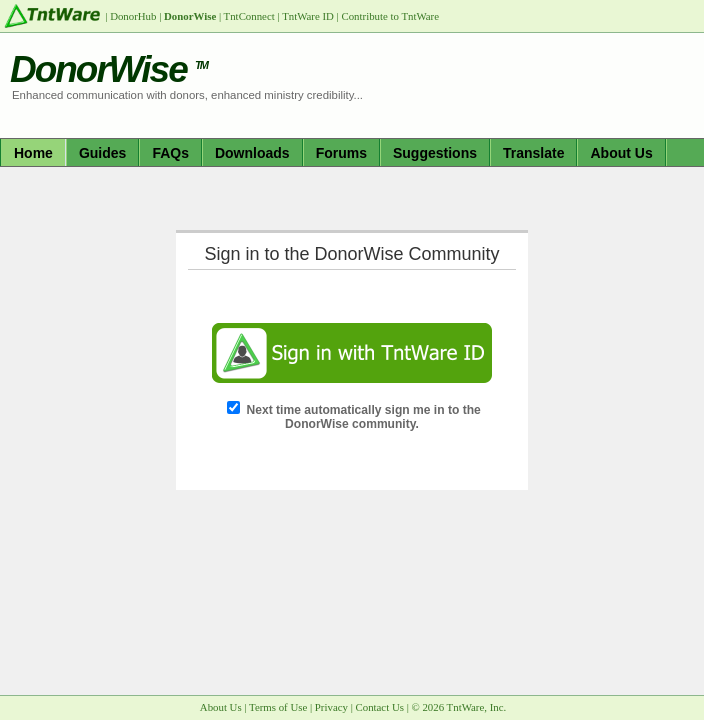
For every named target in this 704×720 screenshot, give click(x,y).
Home (33, 153)
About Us (621, 153)
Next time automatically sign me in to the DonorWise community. (364, 417)
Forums (341, 153)
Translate (533, 153)
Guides (102, 153)
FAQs (170, 153)
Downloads (252, 153)
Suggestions (435, 153)
